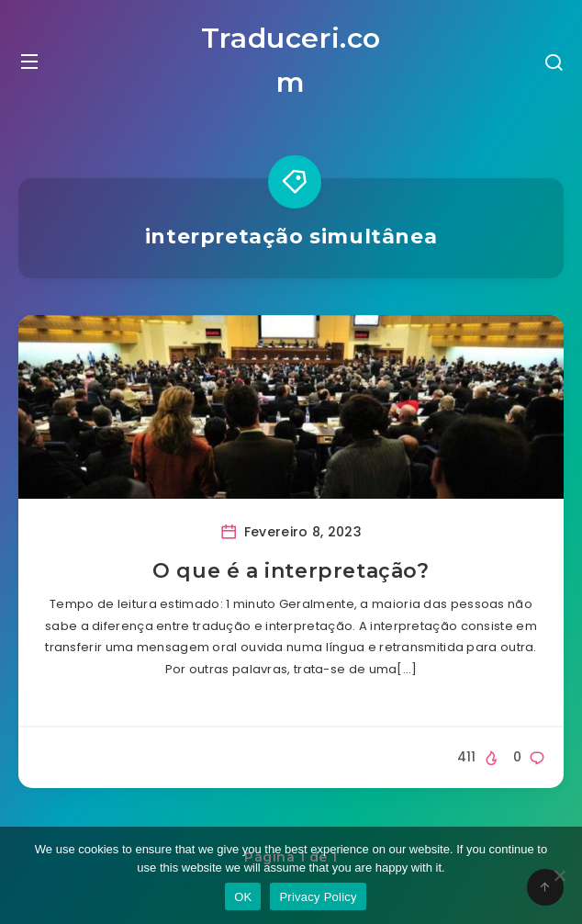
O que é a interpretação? (291, 571)
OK (243, 897)
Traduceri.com (291, 60)
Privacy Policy (318, 897)
